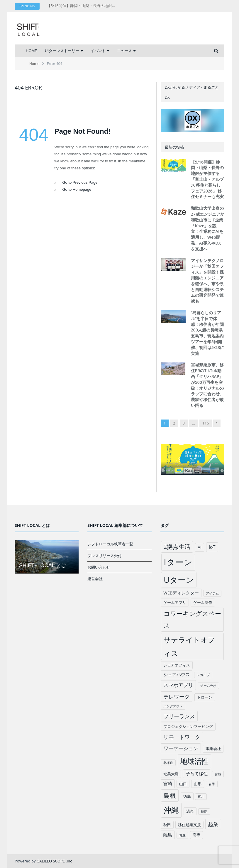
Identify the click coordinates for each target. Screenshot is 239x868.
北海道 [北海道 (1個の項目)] (168, 763)
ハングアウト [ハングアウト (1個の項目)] (173, 706)
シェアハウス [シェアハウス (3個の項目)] (177, 674)
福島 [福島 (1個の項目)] (204, 812)
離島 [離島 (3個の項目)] (168, 835)
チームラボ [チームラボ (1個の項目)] (208, 686)
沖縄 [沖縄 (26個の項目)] (171, 810)
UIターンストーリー (62, 51)
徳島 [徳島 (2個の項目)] (187, 796)
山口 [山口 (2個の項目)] (183, 784)
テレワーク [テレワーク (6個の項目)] (177, 697)
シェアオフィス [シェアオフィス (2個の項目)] (177, 665)
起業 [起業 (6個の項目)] (213, 824)
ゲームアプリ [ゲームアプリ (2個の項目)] (175, 602)
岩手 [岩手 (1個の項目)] (212, 784)
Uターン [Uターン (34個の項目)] (179, 580)
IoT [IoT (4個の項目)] (212, 547)
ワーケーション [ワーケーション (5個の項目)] (181, 748)
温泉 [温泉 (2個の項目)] (190, 811)
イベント (98, 51)
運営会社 (95, 579)
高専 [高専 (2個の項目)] (196, 835)
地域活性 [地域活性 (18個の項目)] (194, 761)
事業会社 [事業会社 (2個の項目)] (213, 749)
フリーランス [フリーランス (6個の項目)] (179, 716)
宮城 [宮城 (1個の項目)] (218, 774)
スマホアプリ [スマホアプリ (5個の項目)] (178, 685)
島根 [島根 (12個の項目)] (170, 795)
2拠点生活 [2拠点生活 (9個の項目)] (177, 547)
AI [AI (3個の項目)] (200, 547)
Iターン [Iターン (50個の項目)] (178, 562)
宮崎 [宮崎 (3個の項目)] (168, 783)
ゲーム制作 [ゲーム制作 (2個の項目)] (203, 602)
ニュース (124, 51)
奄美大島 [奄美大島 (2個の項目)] (171, 774)
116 (206, 423)
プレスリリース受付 (105, 556)
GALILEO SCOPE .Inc (54, 861)
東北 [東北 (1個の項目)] (201, 797)
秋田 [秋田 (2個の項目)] (167, 825)
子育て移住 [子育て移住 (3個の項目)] (197, 774)
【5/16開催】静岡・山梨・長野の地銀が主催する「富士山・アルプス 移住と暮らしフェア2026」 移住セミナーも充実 (82, 6)
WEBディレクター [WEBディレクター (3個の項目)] (181, 593)
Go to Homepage (77, 189)
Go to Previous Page (80, 182)
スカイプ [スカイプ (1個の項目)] (203, 675)
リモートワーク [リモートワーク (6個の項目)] (182, 737)
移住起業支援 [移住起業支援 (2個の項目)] (189, 825)
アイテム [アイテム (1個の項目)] (212, 593)
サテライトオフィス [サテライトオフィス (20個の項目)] (189, 646)
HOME (32, 51)
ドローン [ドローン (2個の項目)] (205, 697)
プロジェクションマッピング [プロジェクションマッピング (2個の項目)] (188, 726)
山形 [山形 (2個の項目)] (198, 784)
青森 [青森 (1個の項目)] (182, 835)
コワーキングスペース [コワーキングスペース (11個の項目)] (192, 619)
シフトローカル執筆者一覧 (110, 544)
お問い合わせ (99, 567)
